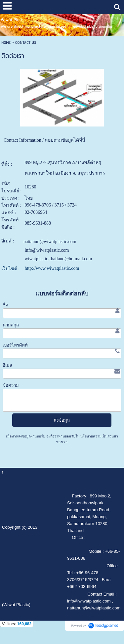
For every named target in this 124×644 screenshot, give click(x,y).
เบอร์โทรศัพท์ (15, 345)
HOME (6, 43)
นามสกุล (11, 325)
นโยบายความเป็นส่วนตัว (99, 436)
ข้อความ (11, 385)
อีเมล (7, 365)
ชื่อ (5, 305)
